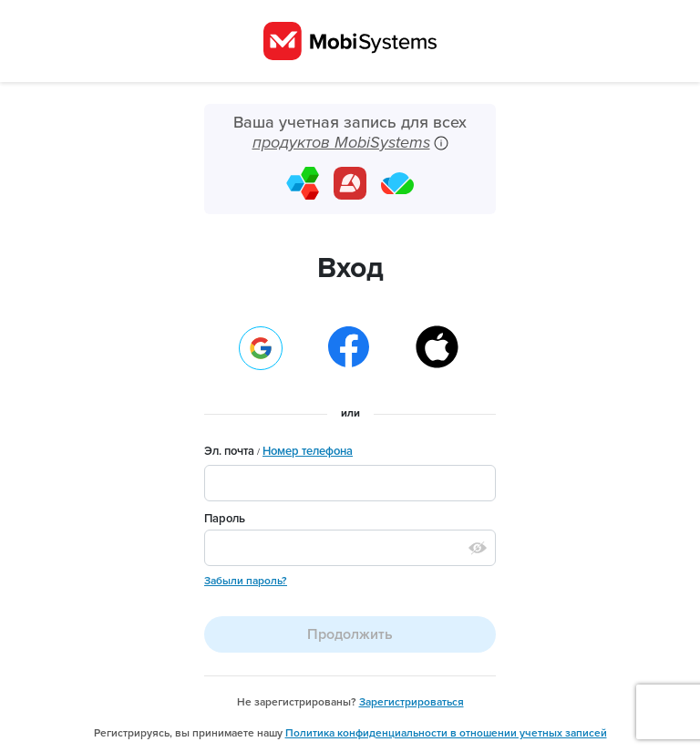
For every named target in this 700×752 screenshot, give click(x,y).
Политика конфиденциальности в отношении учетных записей (446, 733)
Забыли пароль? (246, 581)
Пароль (225, 519)
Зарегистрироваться (412, 702)
